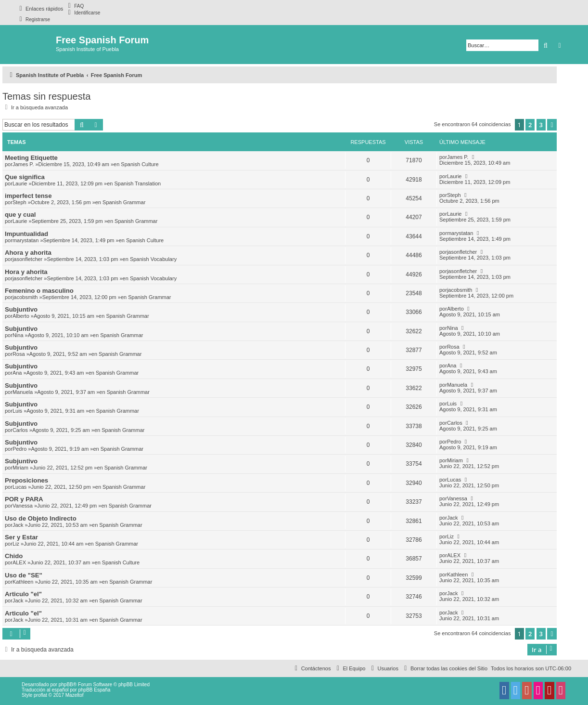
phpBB (66, 685)
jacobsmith (25, 297)
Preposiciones (26, 480)
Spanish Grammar (124, 202)
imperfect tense (28, 196)
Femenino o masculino (39, 291)
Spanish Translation (138, 183)
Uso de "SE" (24, 575)
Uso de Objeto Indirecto (41, 518)
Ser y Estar (21, 537)
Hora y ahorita (26, 272)
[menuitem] (75, 6)
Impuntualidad (26, 234)
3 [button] (541, 125)
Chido (14, 556)
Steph (19, 202)
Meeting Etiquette (31, 158)
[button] (552, 125)
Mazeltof (75, 695)
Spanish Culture (140, 164)
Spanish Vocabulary (153, 259)
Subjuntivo (21, 309)
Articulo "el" (23, 594)
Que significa (25, 177)
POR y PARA (24, 499)
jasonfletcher (27, 259)
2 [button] (530, 125)
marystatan (26, 240)
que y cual (20, 215)
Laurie (20, 183)
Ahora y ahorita (28, 253)
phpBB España (94, 690)
